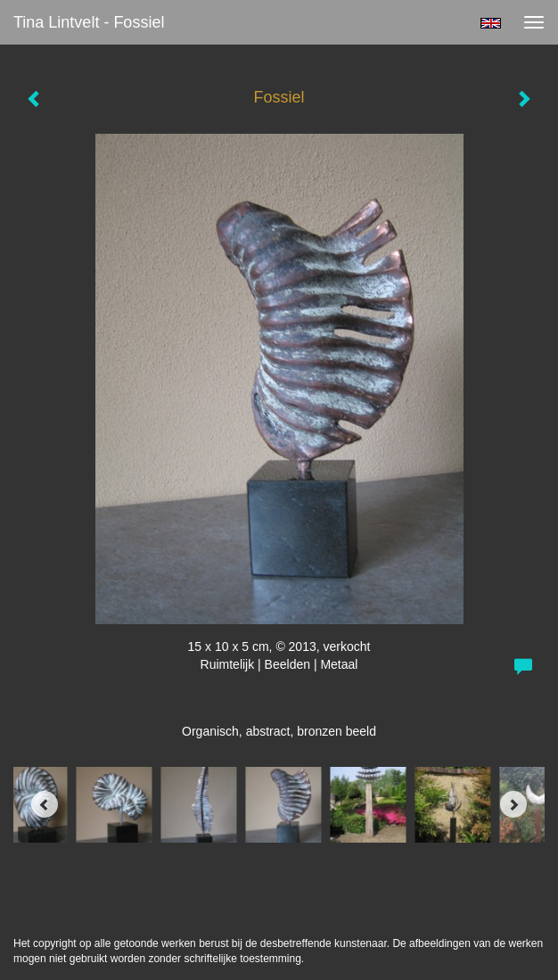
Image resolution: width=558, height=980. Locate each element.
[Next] (513, 804)
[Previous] (45, 804)
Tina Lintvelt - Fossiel (89, 22)
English (491, 23)
